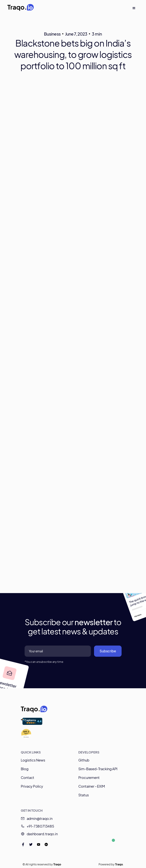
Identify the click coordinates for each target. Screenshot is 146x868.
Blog (25, 769)
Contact (28, 777)
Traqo (57, 864)
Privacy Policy (32, 786)
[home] (20, 8)
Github (84, 760)
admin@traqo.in (40, 818)
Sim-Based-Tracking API (98, 769)
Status (84, 795)
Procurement (89, 777)
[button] (134, 8)
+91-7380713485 (40, 826)
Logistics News (33, 760)
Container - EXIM (92, 786)
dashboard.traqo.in (42, 834)
